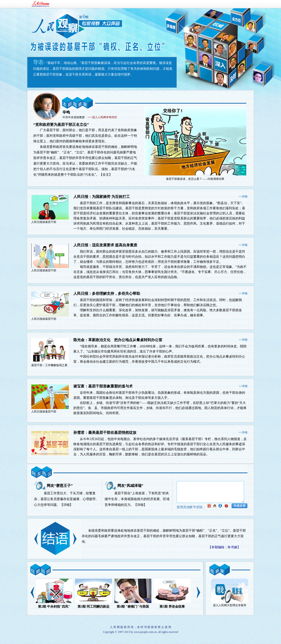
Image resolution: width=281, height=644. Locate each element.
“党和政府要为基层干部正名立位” (61, 125)
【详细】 (66, 505)
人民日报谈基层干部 (44, 222)
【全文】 (106, 175)
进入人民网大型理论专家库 (230, 605)
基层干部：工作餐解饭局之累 (49, 365)
